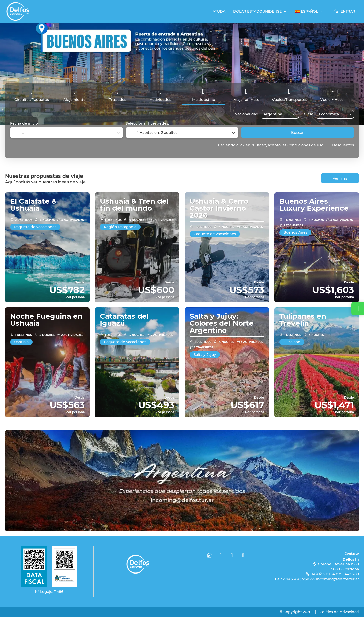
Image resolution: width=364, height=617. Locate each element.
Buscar (297, 133)
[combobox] (276, 114)
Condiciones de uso (305, 145)
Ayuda (219, 11)
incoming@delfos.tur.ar (338, 579)
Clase (309, 114)
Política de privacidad (339, 612)
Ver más (340, 178)
